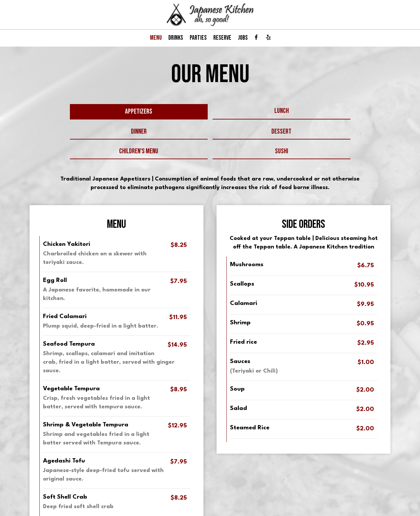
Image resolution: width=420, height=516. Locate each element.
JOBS (243, 38)
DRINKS (176, 38)
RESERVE (222, 38)
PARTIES (198, 38)
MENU (156, 38)
